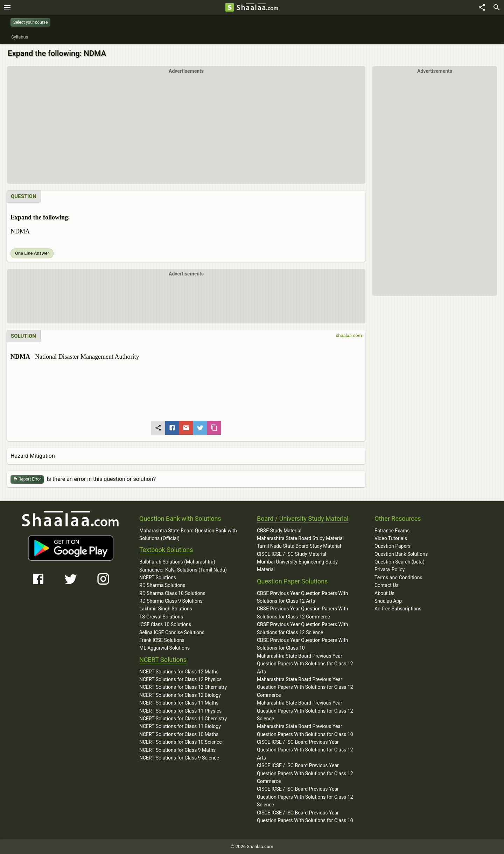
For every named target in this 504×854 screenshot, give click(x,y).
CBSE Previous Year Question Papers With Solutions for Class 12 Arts (303, 597)
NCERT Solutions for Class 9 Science (179, 758)
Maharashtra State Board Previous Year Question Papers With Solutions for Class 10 (305, 730)
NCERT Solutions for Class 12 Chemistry (183, 687)
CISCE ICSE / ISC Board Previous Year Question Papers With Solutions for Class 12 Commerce (305, 773)
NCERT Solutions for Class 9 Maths (177, 750)
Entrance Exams (392, 531)
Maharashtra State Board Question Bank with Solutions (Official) (188, 534)
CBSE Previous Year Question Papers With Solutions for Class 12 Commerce (303, 612)
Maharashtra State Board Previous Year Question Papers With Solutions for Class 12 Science (305, 711)
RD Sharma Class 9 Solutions (171, 601)
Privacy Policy (390, 569)
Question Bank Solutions (401, 554)
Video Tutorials (391, 538)
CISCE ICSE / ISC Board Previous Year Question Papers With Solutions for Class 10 (305, 817)
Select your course (30, 22)
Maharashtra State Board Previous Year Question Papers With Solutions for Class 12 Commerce (305, 687)
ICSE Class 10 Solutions (165, 624)
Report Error (27, 479)
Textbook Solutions (166, 550)
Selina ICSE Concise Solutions (172, 632)
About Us (384, 593)
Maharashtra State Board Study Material (300, 538)
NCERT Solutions (158, 577)
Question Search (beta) (400, 562)
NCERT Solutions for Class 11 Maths (179, 703)
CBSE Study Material (279, 531)
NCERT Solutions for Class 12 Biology (180, 695)
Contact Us (387, 585)
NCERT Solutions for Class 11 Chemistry (183, 719)
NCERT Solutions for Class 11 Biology (180, 726)
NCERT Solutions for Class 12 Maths (179, 672)
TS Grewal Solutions (161, 617)
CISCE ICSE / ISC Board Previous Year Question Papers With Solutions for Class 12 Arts (305, 750)
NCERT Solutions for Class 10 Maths (179, 734)
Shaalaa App (388, 601)
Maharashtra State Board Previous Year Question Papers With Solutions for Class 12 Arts (305, 664)
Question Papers (393, 546)
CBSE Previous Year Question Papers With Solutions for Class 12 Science (303, 628)
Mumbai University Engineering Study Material (297, 566)
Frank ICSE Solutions (162, 640)
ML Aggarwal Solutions (164, 648)
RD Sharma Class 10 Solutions (172, 593)
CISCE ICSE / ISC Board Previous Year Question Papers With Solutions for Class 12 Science (305, 797)
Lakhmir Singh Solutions (166, 609)
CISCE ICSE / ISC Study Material (292, 554)
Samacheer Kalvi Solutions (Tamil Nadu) (183, 570)
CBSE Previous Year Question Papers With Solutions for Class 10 (303, 644)
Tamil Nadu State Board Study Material (299, 546)
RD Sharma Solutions (162, 585)
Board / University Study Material (303, 519)
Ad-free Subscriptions (398, 609)
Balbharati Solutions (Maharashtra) (177, 562)
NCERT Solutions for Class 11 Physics (180, 711)
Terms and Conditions (398, 577)
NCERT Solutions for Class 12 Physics (180, 679)
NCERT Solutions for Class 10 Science (181, 742)
